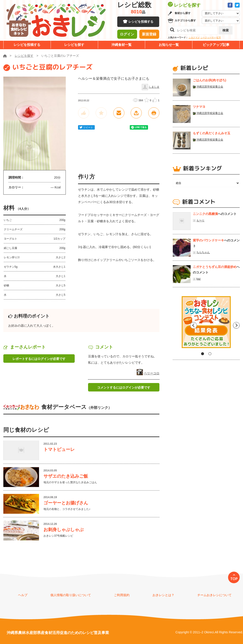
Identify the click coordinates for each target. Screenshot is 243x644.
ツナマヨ (199, 107)
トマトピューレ (59, 449)
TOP (234, 579)
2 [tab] (210, 354)
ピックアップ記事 (216, 45)
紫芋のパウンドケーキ (208, 240)
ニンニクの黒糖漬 (205, 214)
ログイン (127, 35)
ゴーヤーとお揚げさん (66, 503)
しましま (154, 87)
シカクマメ (194, 38)
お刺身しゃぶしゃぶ (64, 530)
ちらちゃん (203, 252)
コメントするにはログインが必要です (124, 387)
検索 (226, 30)
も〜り (200, 220)
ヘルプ (23, 595)
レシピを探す (74, 45)
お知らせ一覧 (169, 45)
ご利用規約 (122, 595)
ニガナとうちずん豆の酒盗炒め (215, 267)
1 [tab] (203, 354)
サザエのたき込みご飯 (66, 476)
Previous (176, 324)
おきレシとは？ (163, 595)
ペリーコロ (152, 373)
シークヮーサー (208, 38)
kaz (199, 279)
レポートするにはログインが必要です (39, 359)
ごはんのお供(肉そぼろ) (209, 80)
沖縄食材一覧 (121, 45)
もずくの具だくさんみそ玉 (212, 133)
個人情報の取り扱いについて (71, 595)
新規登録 (149, 35)
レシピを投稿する (141, 22)
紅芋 (219, 38)
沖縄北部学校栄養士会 (210, 87)
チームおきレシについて (214, 595)
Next (236, 324)
